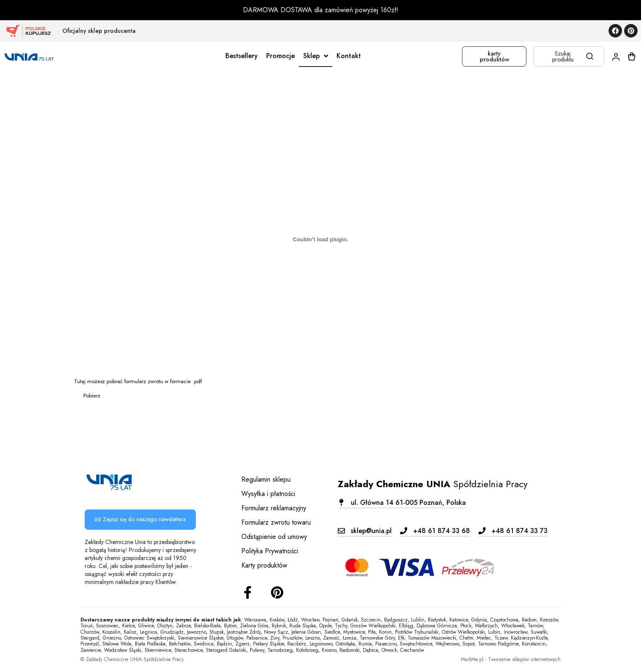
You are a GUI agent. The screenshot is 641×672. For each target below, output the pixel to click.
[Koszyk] (632, 56)
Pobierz (92, 396)
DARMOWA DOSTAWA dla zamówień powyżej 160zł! (321, 10)
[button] (402, 503)
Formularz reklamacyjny (274, 508)
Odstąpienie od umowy (274, 537)
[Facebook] (248, 592)
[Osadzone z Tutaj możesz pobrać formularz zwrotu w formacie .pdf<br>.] (320, 240)
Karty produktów (264, 565)
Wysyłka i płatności (268, 494)
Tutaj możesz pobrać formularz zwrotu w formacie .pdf (138, 381)
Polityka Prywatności (270, 551)
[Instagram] (277, 592)
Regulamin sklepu (266, 479)
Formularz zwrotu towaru (276, 522)
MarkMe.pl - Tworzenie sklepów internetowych (511, 659)
